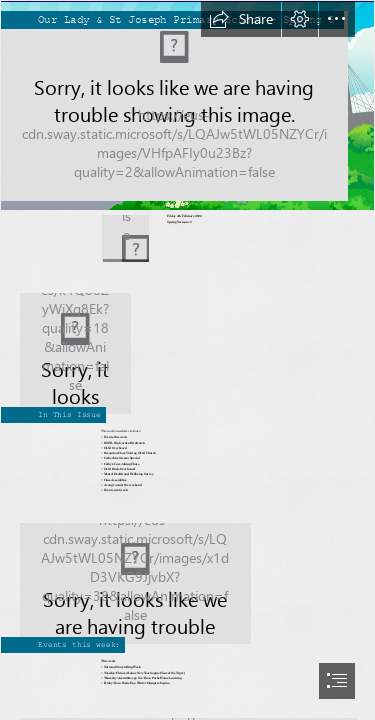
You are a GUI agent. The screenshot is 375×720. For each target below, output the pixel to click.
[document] (187, 360)
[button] (241, 19)
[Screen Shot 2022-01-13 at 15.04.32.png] (187, 105)
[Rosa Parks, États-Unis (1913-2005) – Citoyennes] (187, 346)
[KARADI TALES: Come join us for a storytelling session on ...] (187, 576)
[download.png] (125, 238)
